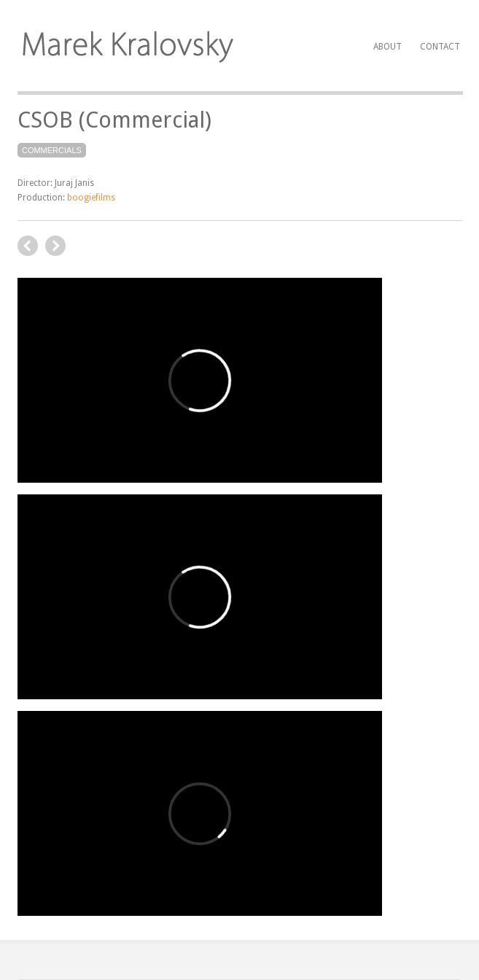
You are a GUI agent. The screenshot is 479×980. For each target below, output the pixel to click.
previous (55, 246)
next (28, 246)
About (388, 47)
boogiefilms (91, 198)
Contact (440, 47)
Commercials (52, 150)
